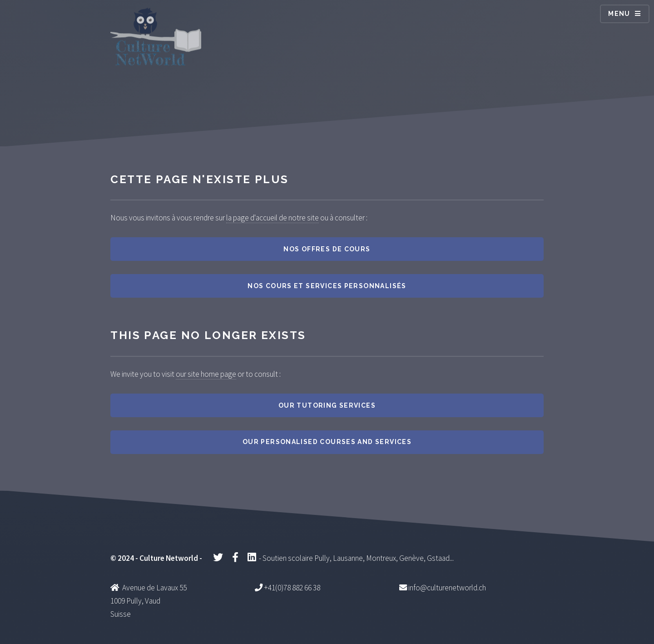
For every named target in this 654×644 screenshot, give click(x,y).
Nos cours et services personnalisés (327, 286)
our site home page (206, 374)
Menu (619, 14)
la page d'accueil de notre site (272, 218)
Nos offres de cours (327, 249)
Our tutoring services (327, 405)
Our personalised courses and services (327, 442)
